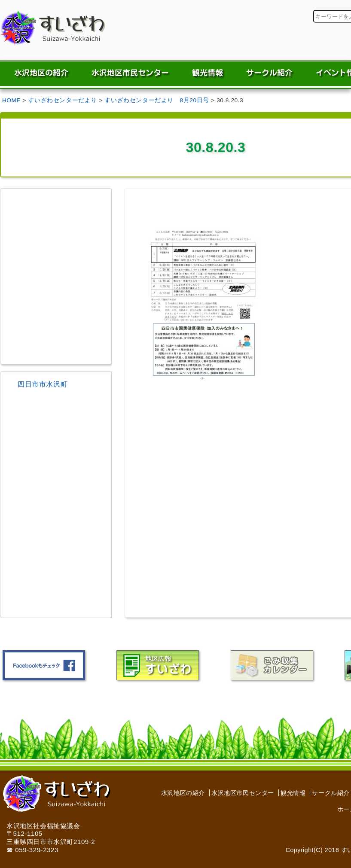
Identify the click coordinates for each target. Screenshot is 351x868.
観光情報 (293, 793)
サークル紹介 (331, 793)
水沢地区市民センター (243, 793)
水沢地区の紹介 (183, 793)
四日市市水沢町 (43, 384)
